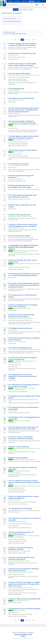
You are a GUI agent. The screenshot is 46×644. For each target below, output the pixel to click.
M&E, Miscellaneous (35, 189)
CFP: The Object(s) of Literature (19, 164)
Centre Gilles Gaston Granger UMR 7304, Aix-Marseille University (24, 349)
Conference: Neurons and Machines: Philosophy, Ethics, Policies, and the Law (24, 570)
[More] (43, 5)
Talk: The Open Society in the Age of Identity (23, 150)
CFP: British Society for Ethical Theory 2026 (22, 53)
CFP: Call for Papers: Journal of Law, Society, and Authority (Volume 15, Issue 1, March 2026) (23, 428)
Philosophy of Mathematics (19, 553)
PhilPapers (10, 1)
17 (19, 40)
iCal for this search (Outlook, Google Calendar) (15, 34)
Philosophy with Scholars (15, 365)
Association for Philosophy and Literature (19, 165)
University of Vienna (18, 152)
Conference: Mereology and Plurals (19, 215)
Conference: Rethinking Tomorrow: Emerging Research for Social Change (23, 306)
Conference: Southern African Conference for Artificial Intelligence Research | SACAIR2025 (23, 225)
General (14, 102)
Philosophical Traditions (21, 49)
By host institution (24, 10)
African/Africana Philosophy (19, 322)
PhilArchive (24, 1)
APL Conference (12, 168)
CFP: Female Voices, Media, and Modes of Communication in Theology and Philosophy (22, 122)
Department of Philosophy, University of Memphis (21, 318)
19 (26, 40)
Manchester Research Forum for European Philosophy (22, 502)
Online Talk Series (13, 128)
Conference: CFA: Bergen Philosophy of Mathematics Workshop (21, 548)
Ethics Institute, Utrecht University (21, 140)
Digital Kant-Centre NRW (19, 610)
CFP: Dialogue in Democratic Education (20, 328)
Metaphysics (15, 218)
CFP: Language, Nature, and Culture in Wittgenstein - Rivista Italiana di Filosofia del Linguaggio (23, 376)
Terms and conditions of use (23, 634)
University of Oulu (13, 330)
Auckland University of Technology (22, 308)
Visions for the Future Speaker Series (18, 142)
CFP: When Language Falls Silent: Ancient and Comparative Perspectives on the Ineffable (23, 44)
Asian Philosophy (16, 452)
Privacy (23, 636)
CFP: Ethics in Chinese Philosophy (19, 447)
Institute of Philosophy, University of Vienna (24, 459)
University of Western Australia (21, 600)
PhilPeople (17, 1)
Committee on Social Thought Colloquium (19, 77)
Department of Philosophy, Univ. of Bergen (19, 561)
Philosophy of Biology (27, 115)
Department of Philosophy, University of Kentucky (21, 237)
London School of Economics (15, 179)
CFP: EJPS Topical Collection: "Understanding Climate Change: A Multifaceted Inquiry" (22, 65)
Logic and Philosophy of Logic (29, 511)
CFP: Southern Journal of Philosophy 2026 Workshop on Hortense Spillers (21, 316)
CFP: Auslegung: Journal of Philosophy (20, 508)
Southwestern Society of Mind (16, 100)
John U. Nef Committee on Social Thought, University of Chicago (24, 75)
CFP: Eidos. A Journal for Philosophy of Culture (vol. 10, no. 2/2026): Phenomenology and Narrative (24, 275)
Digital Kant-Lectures (14, 612)
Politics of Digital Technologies (17, 574)
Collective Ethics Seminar (15, 154)
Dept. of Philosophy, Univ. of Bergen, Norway (19, 551)
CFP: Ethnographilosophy (16, 89)
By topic (16, 10)
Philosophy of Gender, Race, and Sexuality (30, 332)
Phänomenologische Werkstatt (16, 488)
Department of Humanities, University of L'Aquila (20, 216)
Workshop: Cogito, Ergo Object (18, 458)
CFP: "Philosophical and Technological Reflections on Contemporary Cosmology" (24, 386)
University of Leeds (13, 55)
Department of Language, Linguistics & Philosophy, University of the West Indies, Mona (23, 251)
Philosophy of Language (25, 218)
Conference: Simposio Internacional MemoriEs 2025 (24, 599)
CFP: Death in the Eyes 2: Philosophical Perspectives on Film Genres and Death (21, 438)
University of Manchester (15, 500)
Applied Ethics (36, 299)
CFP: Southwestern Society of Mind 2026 (21, 98)
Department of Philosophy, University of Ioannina (21, 572)
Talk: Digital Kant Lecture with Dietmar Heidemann (24, 609)
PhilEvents (32, 1)
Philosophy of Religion (25, 189)
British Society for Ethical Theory (17, 57)
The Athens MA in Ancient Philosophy (17, 522)
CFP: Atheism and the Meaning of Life (20, 348)
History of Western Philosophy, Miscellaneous (23, 130)
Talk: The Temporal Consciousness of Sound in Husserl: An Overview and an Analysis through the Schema (24, 482)
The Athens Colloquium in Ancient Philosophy (20, 524)
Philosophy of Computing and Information (22, 299)
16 (15, 40)
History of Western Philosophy (20, 47)
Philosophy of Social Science (26, 92)
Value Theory (15, 59)
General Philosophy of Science (20, 67)
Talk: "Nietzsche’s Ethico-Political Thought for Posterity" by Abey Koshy (23, 358)
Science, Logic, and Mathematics (16, 171)
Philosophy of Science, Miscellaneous (22, 69)
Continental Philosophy (30, 475)
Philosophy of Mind (17, 115)
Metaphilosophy (32, 368)
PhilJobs (38, 1)
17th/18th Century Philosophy (19, 616)
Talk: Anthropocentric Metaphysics (19, 73)
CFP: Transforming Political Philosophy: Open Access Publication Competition (23, 196)
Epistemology (15, 92)
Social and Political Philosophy (19, 146)
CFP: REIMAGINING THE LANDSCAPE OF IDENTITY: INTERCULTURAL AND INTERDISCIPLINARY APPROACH (24, 247)
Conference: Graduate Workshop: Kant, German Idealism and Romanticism (24, 497)
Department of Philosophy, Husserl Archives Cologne (26, 486)
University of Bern (13, 411)
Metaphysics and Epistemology (20, 170)
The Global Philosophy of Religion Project (19, 267)
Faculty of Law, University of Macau (17, 341)
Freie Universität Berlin (14, 90)
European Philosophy (14, 476)
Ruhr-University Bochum (14, 113)
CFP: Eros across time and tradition (19, 236)
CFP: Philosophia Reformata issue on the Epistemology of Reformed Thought (21, 186)
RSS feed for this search (9, 32)
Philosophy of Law (31, 431)
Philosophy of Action (17, 158)
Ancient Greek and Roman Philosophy (21, 239)
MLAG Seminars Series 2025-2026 (17, 539)
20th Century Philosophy (18, 289)
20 (29, 40)
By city (31, 10)
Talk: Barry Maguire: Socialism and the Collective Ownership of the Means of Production (24, 137)
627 (33, 40)
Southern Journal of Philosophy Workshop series (21, 320)
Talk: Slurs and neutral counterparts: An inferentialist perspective (21, 533)
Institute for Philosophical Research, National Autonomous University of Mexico (22, 389)
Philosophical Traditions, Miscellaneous (26, 132)
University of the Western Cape (16, 228)
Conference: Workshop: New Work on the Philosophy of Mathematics (22, 558)
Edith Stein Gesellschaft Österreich (22, 471)
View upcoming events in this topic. (12, 21)
